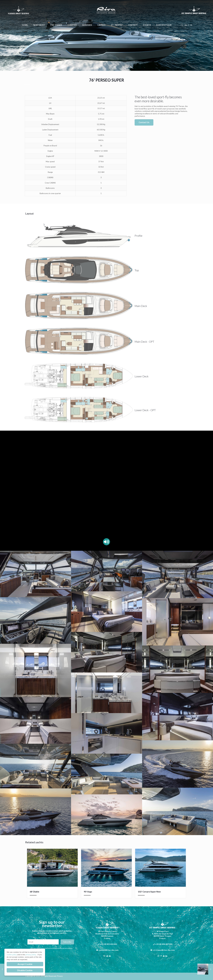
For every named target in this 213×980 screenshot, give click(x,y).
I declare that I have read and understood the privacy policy (51, 948)
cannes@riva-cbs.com (109, 950)
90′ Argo (88, 892)
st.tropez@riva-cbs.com (164, 950)
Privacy (60, 976)
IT (189, 25)
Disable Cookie (25, 970)
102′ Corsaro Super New (149, 892)
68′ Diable (35, 892)
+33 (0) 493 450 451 (108, 944)
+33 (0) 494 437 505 (164, 944)
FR (191, 25)
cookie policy (12, 955)
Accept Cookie (25, 964)
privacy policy (31, 955)
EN (186, 25)
